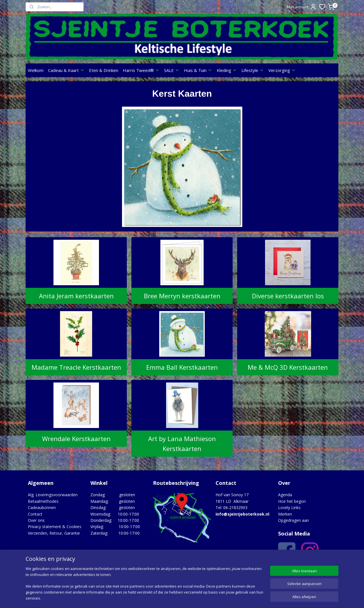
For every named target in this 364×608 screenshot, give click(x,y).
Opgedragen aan (293, 520)
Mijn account (302, 7)
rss (216, 598)
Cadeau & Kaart (66, 70)
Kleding (227, 70)
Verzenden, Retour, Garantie (54, 533)
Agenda (285, 495)
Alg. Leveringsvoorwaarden (53, 495)
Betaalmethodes (43, 501)
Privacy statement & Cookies (55, 527)
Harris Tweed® (141, 70)
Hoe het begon (292, 501)
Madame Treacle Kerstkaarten (76, 367)
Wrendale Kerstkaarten (76, 439)
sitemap (204, 598)
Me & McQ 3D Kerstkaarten (288, 367)
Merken (285, 514)
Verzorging (282, 70)
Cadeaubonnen (42, 507)
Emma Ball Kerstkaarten (182, 367)
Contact (35, 514)
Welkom (36, 70)
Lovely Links (289, 507)
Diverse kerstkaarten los (288, 296)
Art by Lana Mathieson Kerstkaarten (182, 443)
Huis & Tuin (198, 70)
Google (326, 569)
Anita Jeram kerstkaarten (76, 296)
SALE (172, 70)
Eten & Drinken (104, 70)
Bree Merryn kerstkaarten (182, 296)
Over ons (36, 520)
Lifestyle (253, 70)
